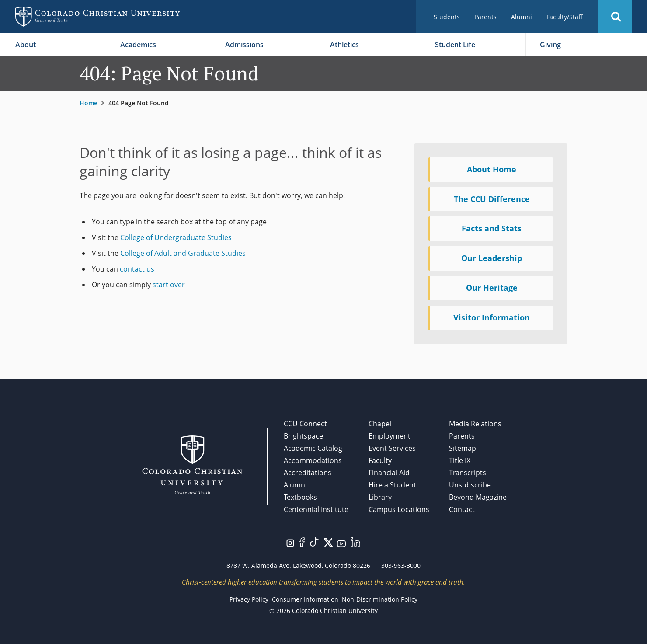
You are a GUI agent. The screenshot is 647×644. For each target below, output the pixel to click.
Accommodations (313, 460)
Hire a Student (392, 485)
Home (89, 103)
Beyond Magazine (478, 497)
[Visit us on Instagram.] (290, 542)
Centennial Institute (316, 509)
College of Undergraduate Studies (176, 237)
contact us (137, 269)
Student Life (455, 45)
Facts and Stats (492, 228)
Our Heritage (492, 288)
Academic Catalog (313, 448)
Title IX (460, 460)
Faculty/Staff (565, 17)
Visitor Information (492, 317)
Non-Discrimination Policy (380, 599)
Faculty (380, 460)
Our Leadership (492, 258)
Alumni (522, 17)
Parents (485, 17)
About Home (492, 169)
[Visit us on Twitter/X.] (328, 542)
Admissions (244, 45)
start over (169, 285)
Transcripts (468, 473)
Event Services (392, 448)
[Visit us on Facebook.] (302, 541)
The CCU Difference (492, 199)
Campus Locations (399, 509)
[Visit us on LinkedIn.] (355, 541)
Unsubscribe (470, 485)
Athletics (344, 45)
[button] (615, 17)
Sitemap (463, 448)
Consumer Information (305, 599)
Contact (462, 509)
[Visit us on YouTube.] (341, 543)
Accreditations (308, 473)
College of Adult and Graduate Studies (183, 253)
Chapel (380, 424)
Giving (550, 45)
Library (380, 497)
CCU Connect (305, 424)
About (26, 45)
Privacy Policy (249, 599)
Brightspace (303, 436)
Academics (138, 45)
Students (447, 17)
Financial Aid (389, 473)
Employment (390, 436)
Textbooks (300, 497)
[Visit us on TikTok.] (314, 541)
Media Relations (475, 424)
